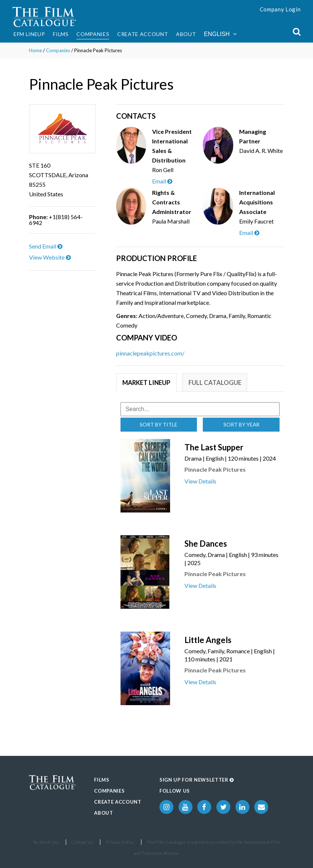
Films (61, 34)
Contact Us (82, 842)
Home (35, 50)
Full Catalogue (216, 383)
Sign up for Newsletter (197, 780)
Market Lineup (147, 383)
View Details (200, 481)
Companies (93, 34)
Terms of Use (46, 842)
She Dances (206, 544)
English (220, 34)
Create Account (143, 34)
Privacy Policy (120, 842)
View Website (50, 257)
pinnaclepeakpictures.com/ (150, 353)
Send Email (46, 246)
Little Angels (208, 640)
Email (162, 181)
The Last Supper (214, 447)
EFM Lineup (29, 34)
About (186, 34)
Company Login (280, 9)
